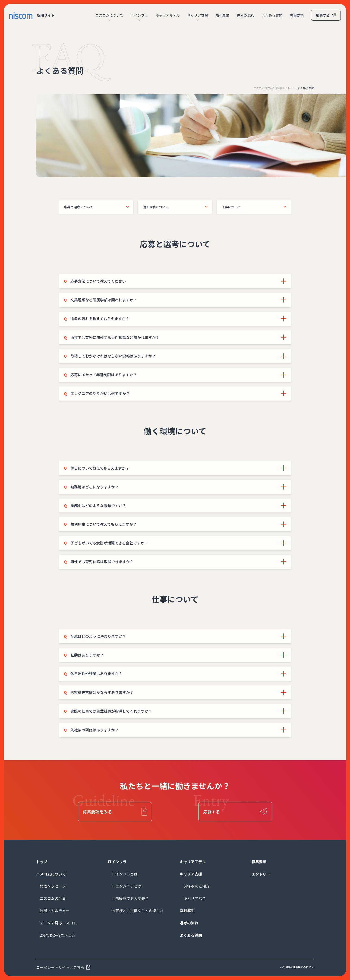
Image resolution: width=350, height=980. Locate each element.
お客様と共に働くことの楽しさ (138, 910)
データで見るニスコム (58, 923)
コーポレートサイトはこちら (60, 967)
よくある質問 (272, 15)
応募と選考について (79, 207)
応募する (323, 15)
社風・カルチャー (55, 910)
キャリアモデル (168, 15)
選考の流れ (245, 15)
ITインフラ (139, 15)
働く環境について (156, 207)
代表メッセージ (53, 886)
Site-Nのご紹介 (197, 886)
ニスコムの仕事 (53, 898)
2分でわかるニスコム (58, 935)
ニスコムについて (109, 15)
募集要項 (297, 15)
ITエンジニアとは (126, 886)
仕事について (231, 207)
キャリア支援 (198, 15)
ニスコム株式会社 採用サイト (272, 88)
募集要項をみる (97, 812)
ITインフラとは (125, 874)
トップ (42, 862)
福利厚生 (222, 15)
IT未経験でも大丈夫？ (130, 898)
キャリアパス (195, 898)
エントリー (261, 874)
